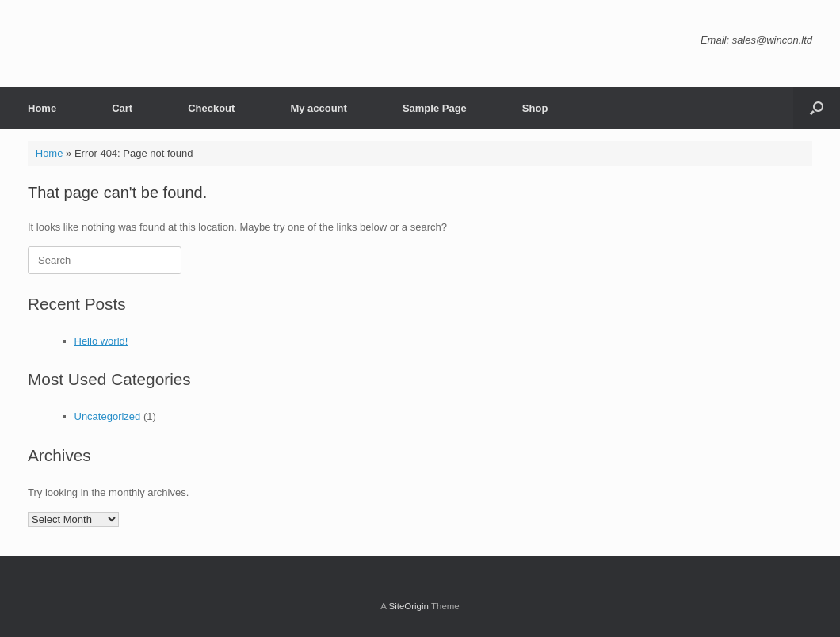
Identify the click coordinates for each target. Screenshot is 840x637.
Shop (535, 108)
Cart (122, 108)
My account (319, 108)
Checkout (211, 108)
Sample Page (435, 108)
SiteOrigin (409, 606)
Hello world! (101, 341)
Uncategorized (108, 416)
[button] (817, 108)
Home (42, 108)
